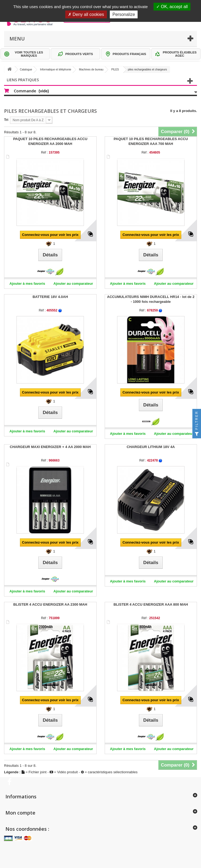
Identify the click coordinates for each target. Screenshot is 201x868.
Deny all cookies (86, 14)
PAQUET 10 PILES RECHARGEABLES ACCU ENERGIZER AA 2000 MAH (50, 141)
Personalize (124, 14)
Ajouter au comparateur (73, 284)
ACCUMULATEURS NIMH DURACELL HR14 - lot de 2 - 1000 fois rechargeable (151, 299)
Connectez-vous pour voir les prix (50, 235)
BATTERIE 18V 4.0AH (50, 297)
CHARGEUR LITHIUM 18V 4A (151, 447)
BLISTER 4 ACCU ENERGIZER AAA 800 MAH (151, 604)
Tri (6, 120)
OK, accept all (172, 7)
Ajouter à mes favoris (27, 284)
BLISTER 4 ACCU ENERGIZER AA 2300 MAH (50, 604)
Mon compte (20, 813)
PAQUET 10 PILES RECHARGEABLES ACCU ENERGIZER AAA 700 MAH (151, 141)
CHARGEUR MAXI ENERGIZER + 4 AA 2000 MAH (50, 447)
